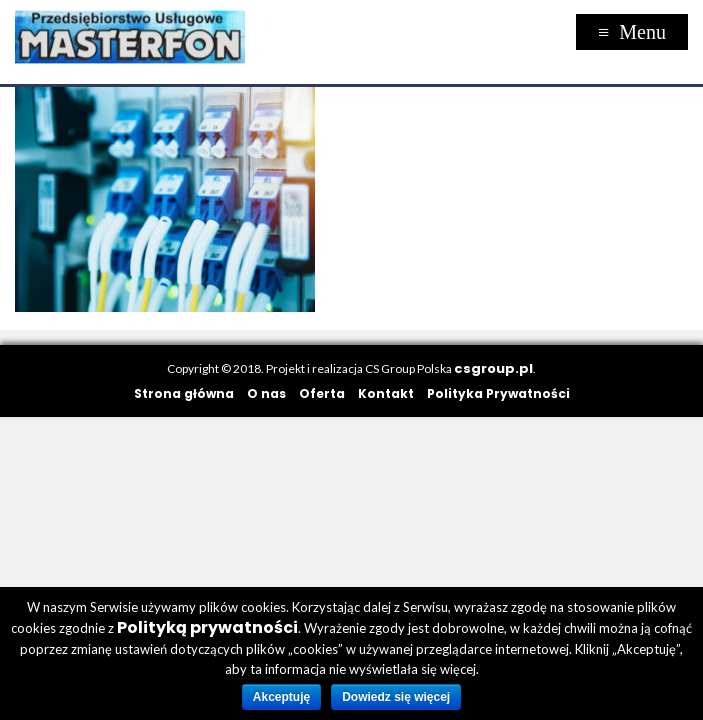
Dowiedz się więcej (396, 697)
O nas (266, 393)
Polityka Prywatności (498, 393)
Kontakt (386, 393)
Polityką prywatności (207, 627)
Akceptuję (281, 697)
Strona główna (184, 393)
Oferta (322, 393)
